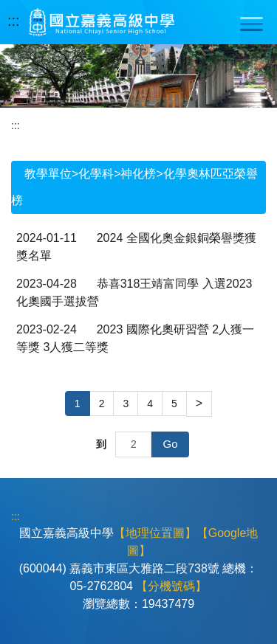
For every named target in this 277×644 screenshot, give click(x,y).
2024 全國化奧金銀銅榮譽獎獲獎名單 (136, 247)
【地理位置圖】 (155, 533)
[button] (199, 404)
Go (170, 444)
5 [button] (174, 404)
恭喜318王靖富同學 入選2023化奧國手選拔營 (134, 292)
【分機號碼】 (171, 586)
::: (14, 21)
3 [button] (126, 404)
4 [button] (150, 404)
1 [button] (78, 404)
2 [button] (102, 404)
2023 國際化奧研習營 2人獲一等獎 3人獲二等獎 (135, 338)
